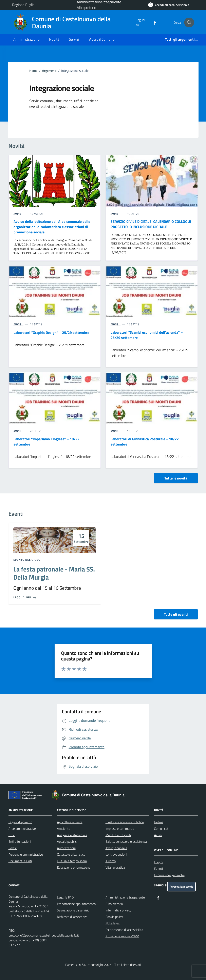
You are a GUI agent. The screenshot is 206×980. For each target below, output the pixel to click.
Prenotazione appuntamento (76, 904)
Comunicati (162, 829)
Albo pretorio (86, 8)
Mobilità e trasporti (118, 835)
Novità (54, 39)
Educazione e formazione (74, 867)
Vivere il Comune (102, 39)
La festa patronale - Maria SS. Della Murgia (54, 573)
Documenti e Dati (20, 861)
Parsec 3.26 (73, 965)
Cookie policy (114, 917)
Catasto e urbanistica (71, 854)
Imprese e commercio (120, 829)
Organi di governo (20, 822)
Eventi (158, 869)
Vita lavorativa (115, 867)
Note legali (113, 923)
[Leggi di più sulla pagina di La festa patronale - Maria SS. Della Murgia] (25, 597)
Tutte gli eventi (176, 614)
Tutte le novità (176, 478)
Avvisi (158, 835)
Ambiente (64, 829)
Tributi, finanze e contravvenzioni (116, 851)
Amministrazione (26, 39)
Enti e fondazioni (20, 841)
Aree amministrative (22, 829)
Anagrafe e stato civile (72, 835)
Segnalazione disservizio (73, 910)
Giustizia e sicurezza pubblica (125, 822)
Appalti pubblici (67, 841)
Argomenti (49, 71)
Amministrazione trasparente (125, 897)
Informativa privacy (118, 910)
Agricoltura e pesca (70, 822)
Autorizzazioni (66, 848)
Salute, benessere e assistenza (126, 841)
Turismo (111, 861)
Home (33, 71)
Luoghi (158, 862)
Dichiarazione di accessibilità (124, 930)
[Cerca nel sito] (189, 22)
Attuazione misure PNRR (122, 936)
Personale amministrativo (26, 854)
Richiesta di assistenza (72, 917)
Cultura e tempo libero (72, 861)
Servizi (74, 39)
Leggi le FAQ (65, 897)
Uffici (12, 835)
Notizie (159, 822)
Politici (13, 848)
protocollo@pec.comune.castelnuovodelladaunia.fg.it (44, 935)
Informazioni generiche (169, 875)
